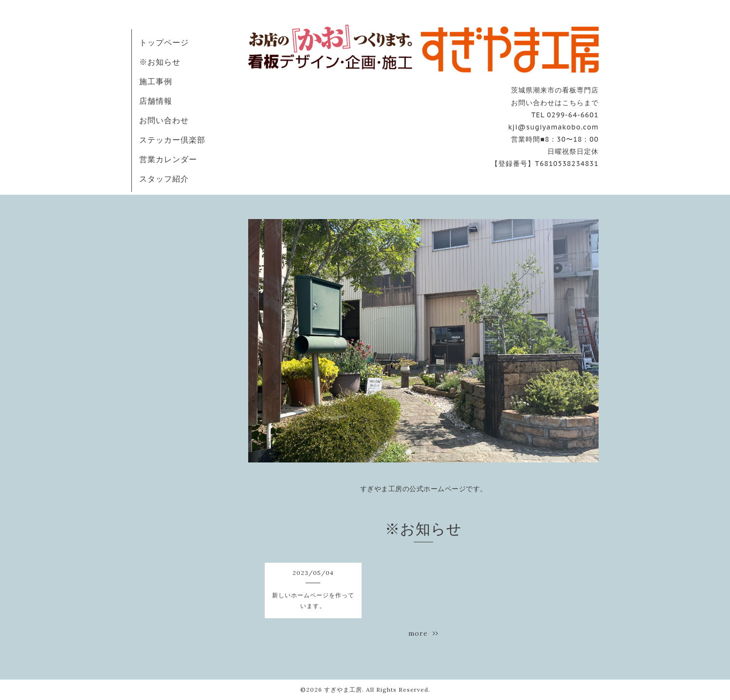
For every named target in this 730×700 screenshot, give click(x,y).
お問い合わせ (164, 120)
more (423, 633)
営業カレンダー (168, 159)
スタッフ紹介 (164, 179)
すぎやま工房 (343, 690)
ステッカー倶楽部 (172, 140)
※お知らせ (160, 62)
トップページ (164, 42)
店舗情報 (156, 101)
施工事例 (156, 81)
